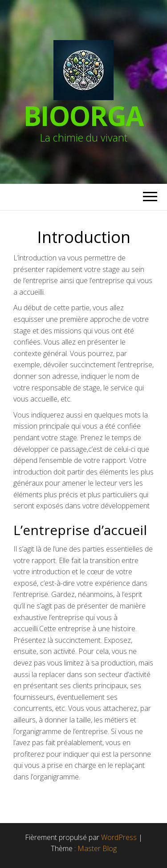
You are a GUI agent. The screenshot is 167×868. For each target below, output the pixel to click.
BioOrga (84, 116)
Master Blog (97, 848)
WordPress (119, 837)
